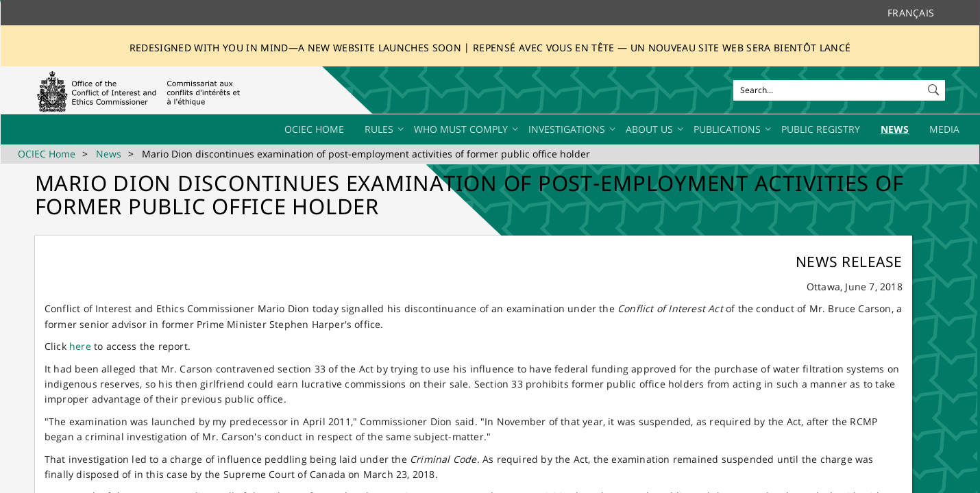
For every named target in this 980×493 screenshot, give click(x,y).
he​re (80, 346)
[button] (935, 87)
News (109, 154)
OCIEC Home (47, 154)
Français (911, 13)
